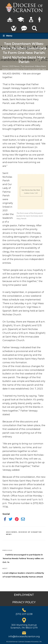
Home (5, 66)
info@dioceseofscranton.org (24, 636)
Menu (7, 36)
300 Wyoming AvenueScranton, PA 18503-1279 (24, 626)
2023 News (14, 66)
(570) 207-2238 (24, 614)
